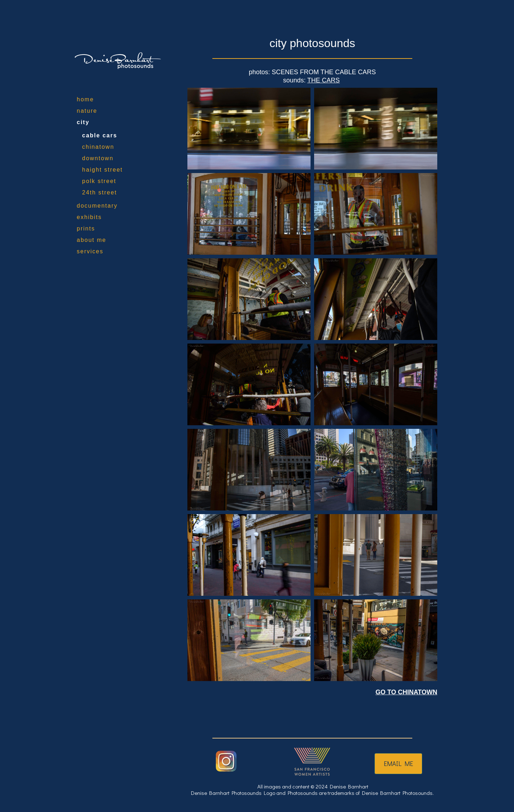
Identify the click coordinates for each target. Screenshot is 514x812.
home (85, 99)
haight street (102, 170)
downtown (98, 158)
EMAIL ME (398, 763)
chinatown (98, 147)
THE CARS (324, 80)
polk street (99, 181)
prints (86, 229)
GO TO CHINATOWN (406, 692)
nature (87, 111)
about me (92, 240)
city (83, 122)
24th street (100, 192)
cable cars (100, 135)
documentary (97, 206)
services (90, 251)
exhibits (89, 217)
